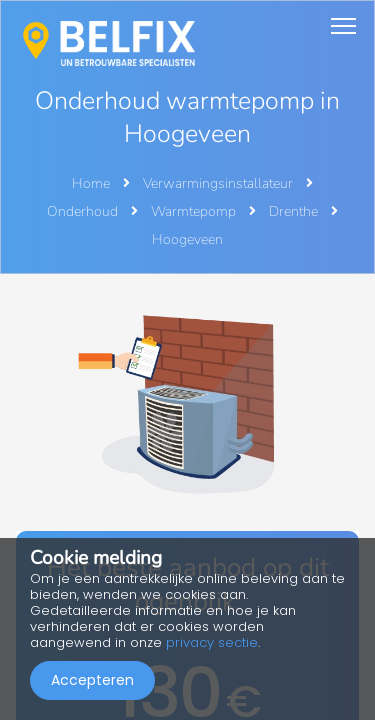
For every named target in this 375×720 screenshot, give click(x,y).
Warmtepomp (195, 211)
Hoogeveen (187, 239)
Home (91, 183)
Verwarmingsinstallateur (219, 183)
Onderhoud (84, 211)
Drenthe (295, 211)
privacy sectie (212, 642)
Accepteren (92, 680)
